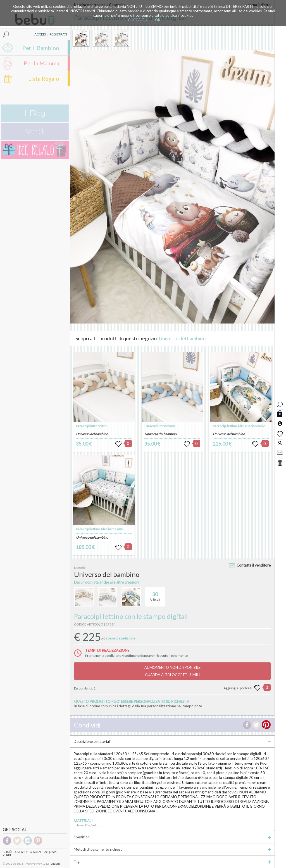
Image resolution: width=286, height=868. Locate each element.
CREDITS (56, 864)
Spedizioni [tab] (172, 837)
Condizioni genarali (28, 852)
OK (158, 20)
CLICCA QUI (138, 20)
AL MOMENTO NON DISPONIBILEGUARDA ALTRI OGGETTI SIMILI (172, 671)
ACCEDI (40, 34)
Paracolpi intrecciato (91, 426)
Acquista (50, 852)
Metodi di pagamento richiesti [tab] (172, 849)
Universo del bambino (182, 338)
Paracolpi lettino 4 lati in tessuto (99, 529)
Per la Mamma (41, 63)
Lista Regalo (44, 79)
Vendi (7, 855)
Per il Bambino (41, 48)
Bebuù (7, 852)
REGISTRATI (58, 34)
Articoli (155, 594)
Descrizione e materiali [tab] (172, 741)
